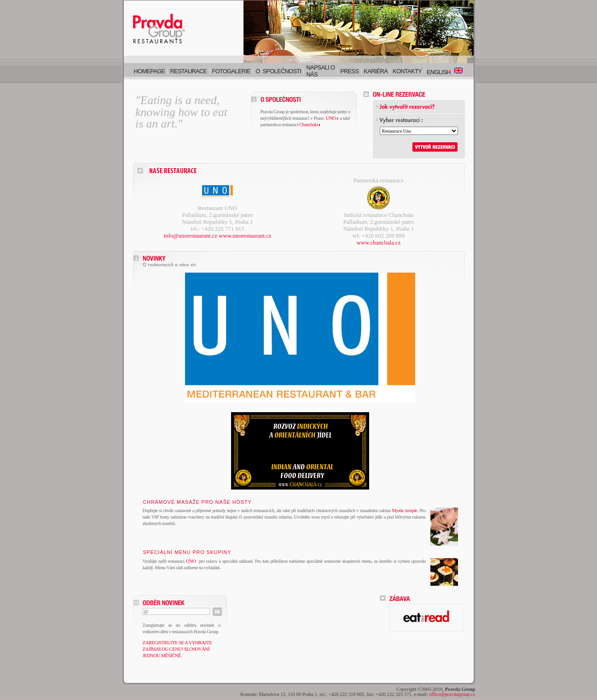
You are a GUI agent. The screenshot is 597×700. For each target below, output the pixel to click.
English (445, 72)
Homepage (150, 71)
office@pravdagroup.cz (452, 694)
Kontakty (407, 71)
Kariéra (376, 71)
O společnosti (278, 71)
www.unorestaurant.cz (245, 236)
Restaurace (188, 71)
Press (349, 71)
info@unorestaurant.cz (190, 236)
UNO (332, 118)
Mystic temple (404, 510)
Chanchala (310, 125)
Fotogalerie (232, 71)
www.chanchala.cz (379, 243)
